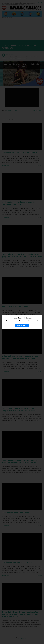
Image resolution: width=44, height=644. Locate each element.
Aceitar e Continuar (22, 325)
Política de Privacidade (33, 322)
